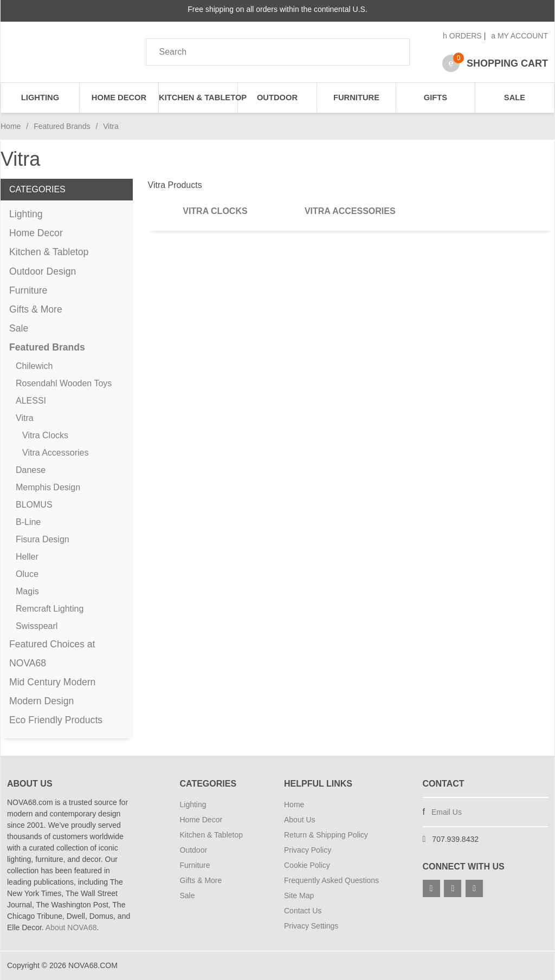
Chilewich (34, 366)
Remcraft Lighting (50, 609)
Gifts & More (36, 309)
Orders (462, 36)
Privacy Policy (308, 850)
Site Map (299, 895)
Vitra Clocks (215, 211)
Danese (31, 470)
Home (11, 126)
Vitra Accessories (350, 211)
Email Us (447, 812)
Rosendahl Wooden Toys (64, 383)
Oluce (27, 574)
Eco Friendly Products (56, 720)
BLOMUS (34, 505)
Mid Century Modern (52, 682)
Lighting (40, 98)
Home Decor (119, 98)
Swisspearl (37, 626)
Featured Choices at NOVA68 (52, 654)
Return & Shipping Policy (326, 835)
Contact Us (303, 911)
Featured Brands (62, 126)
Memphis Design (48, 487)
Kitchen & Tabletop (198, 98)
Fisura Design (43, 539)
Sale (515, 98)
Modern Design (41, 701)
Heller (27, 557)
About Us (300, 820)
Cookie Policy (307, 865)
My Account (519, 36)
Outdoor (277, 98)
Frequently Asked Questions (331, 880)
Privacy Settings (311, 926)
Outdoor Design (43, 271)
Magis (27, 591)
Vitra (25, 418)
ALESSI (31, 401)
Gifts (435, 98)
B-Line (28, 522)
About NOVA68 (71, 927)
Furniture (356, 98)
